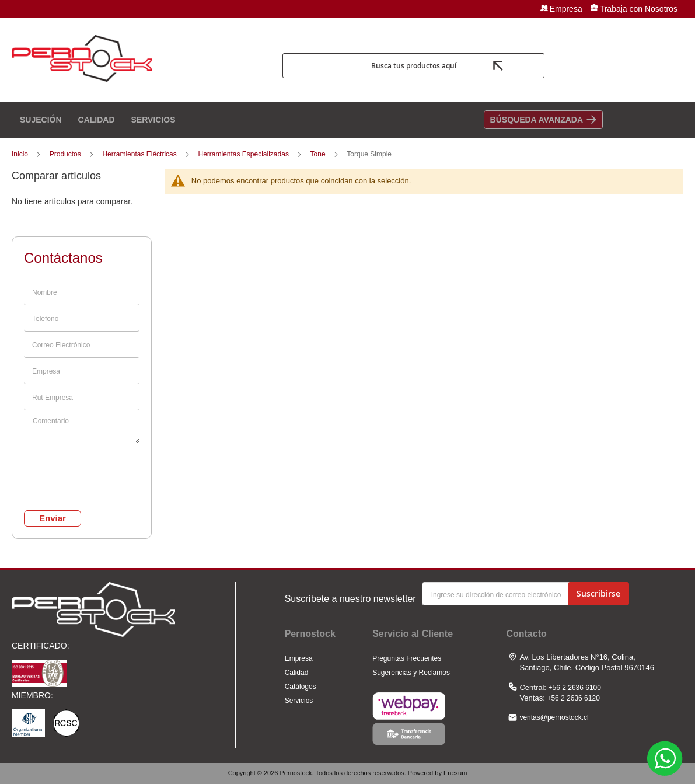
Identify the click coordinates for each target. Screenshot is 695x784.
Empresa (566, 9)
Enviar (53, 518)
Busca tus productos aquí (414, 66)
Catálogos (301, 687)
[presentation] (82, 468)
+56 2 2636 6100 (575, 688)
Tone (319, 154)
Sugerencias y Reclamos (411, 673)
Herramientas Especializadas (244, 154)
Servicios (299, 701)
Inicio (21, 154)
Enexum (455, 773)
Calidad (297, 673)
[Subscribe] (598, 594)
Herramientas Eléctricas (140, 154)
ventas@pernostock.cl (554, 717)
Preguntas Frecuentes (407, 658)
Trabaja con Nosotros (639, 9)
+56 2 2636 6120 (573, 698)
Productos (66, 154)
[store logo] (143, 66)
